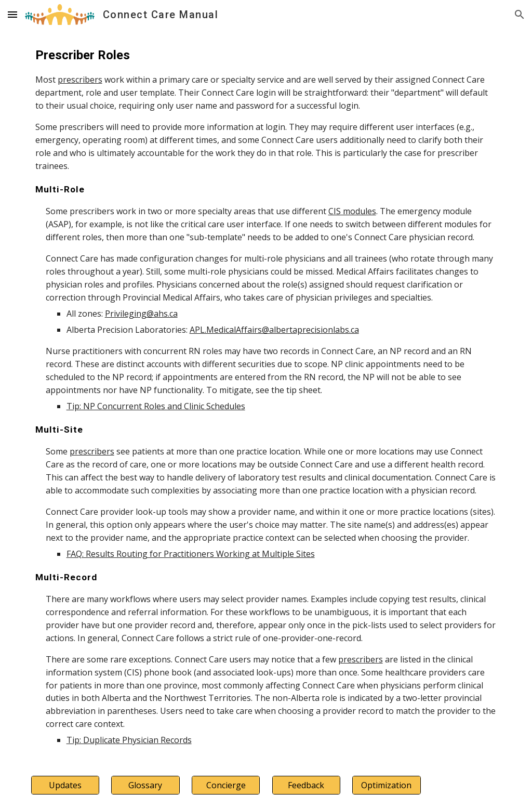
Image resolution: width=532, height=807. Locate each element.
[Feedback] (306, 785)
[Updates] (65, 785)
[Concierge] (226, 785)
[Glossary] (145, 785)
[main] (266, 396)
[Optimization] (386, 785)
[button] (12, 14)
